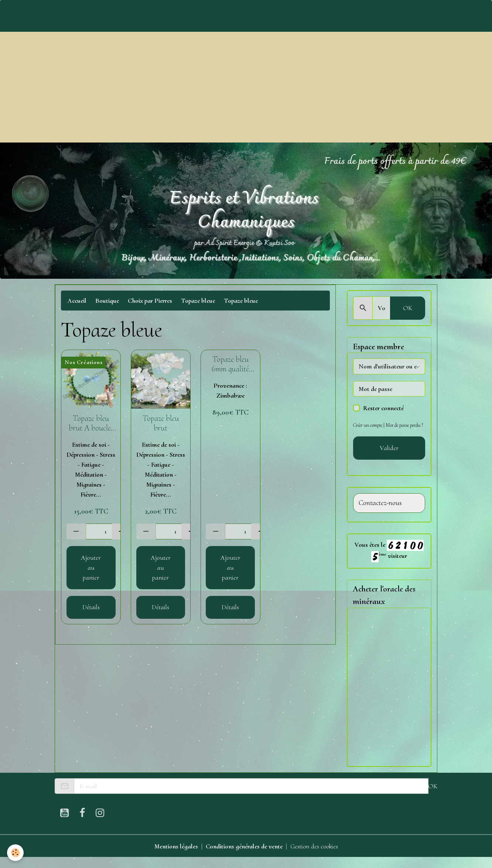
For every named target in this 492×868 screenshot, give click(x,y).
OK (408, 308)
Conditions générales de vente (244, 856)
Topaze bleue (198, 301)
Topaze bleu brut (161, 423)
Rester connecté (383, 408)
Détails (91, 607)
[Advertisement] (246, 87)
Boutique (107, 301)
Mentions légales (175, 856)
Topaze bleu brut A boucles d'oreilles (91, 423)
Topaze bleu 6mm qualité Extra (230, 364)
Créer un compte (368, 425)
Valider (389, 458)
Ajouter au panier (91, 567)
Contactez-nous (380, 513)
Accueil (77, 301)
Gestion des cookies (314, 856)
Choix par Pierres (150, 301)
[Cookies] (16, 853)
